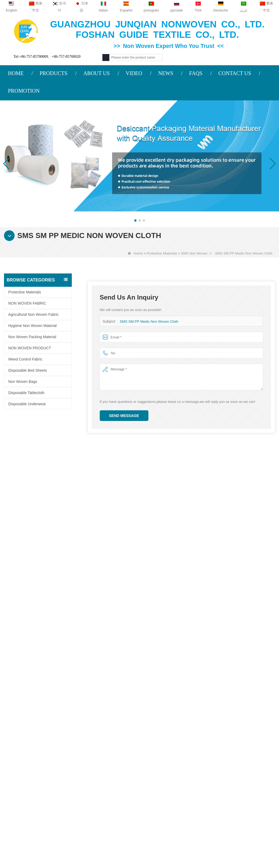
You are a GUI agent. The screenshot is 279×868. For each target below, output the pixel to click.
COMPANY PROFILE (31, 754)
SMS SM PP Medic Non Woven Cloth (148, 322)
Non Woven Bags (23, 382)
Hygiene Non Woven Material (32, 326)
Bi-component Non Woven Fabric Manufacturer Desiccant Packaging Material (51, 549)
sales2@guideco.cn (90, 787)
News (19, 774)
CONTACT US (235, 73)
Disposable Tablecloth (26, 393)
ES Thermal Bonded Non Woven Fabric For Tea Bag (51, 463)
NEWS (166, 73)
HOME (16, 73)
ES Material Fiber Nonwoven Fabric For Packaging (51, 435)
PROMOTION (24, 91)
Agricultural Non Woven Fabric (34, 314)
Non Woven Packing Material (32, 337)
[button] (135, 220)
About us (24, 742)
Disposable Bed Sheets (28, 370)
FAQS (196, 73)
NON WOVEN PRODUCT (30, 348)
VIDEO (134, 73)
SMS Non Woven (194, 253)
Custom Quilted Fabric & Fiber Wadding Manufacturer (78, 840)
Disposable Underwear (27, 404)
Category (181, 742)
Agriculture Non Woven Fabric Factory (228, 840)
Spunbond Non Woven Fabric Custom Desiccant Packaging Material (51, 577)
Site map (22, 785)
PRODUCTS (53, 73)
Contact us (84, 742)
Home (135, 253)
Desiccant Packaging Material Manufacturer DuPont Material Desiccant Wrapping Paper (51, 520)
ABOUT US (96, 73)
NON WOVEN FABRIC (27, 303)
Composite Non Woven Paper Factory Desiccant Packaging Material (51, 492)
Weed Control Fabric (25, 359)
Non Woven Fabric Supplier (160, 840)
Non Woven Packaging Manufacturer (139, 848)
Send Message (124, 416)
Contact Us (26, 764)
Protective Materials (162, 253)
